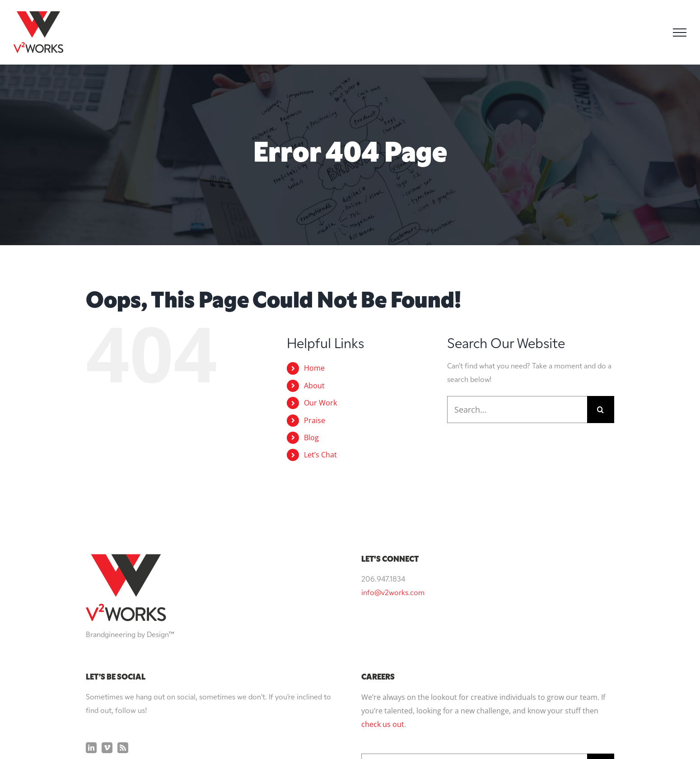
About (314, 386)
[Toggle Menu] (680, 33)
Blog (311, 438)
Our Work (320, 403)
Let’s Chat (320, 455)
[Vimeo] (107, 657)
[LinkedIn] (91, 657)
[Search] (601, 410)
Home (314, 368)
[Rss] (123, 657)
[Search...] (517, 410)
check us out (383, 633)
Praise (315, 420)
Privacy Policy (433, 735)
